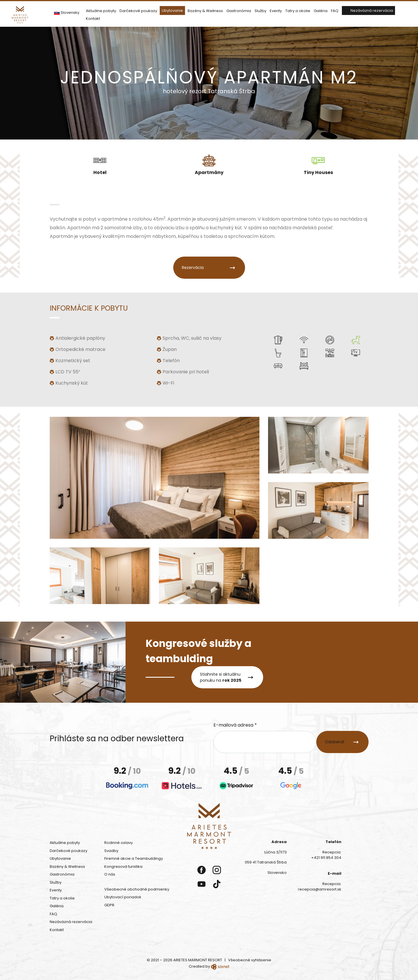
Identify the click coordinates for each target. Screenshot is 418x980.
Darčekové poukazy (138, 10)
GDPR (109, 905)
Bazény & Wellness (205, 10)
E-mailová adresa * (235, 725)
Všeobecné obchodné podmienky (137, 889)
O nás (110, 874)
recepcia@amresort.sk (320, 889)
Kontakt (93, 17)
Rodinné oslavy (119, 843)
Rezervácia (193, 266)
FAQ (335, 10)
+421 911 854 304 (326, 858)
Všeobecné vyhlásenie (250, 960)
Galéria (321, 10)
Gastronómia (239, 10)
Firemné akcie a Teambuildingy (134, 858)
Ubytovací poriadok (123, 897)
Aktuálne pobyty (101, 10)
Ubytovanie (172, 9)
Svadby (111, 851)
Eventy (276, 10)
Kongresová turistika (123, 867)
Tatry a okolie (298, 10)
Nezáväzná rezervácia (372, 9)
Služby (260, 10)
